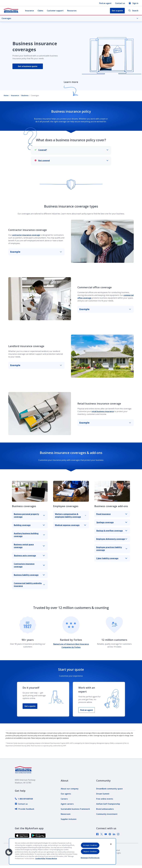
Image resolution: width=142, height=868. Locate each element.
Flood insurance (112, 514)
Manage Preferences (90, 858)
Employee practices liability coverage (112, 549)
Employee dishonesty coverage (112, 539)
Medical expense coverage (70, 525)
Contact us (120, 3)
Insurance (30, 11)
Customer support (55, 11)
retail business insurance (103, 411)
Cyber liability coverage (112, 558)
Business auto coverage (29, 556)
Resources (72, 11)
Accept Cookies (90, 845)
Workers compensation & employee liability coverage (70, 515)
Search (133, 11)
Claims (40, 11)
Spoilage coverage (112, 522)
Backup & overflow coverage (112, 531)
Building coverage (29, 525)
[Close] (111, 844)
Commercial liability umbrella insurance (29, 585)
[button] (9, 852)
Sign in (133, 3)
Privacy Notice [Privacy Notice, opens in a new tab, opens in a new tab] (51, 858)
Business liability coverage (29, 575)
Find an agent (105, 3)
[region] (62, 851)
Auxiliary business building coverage (29, 535)
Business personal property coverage (29, 515)
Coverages (70, 18)
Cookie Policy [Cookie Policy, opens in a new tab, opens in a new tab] (40, 858)
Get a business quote (28, 66)
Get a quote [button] (117, 11)
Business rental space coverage (29, 546)
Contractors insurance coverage (29, 565)
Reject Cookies (90, 851)
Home (6, 95)
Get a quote (30, 706)
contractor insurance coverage (26, 235)
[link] (24, 799)
